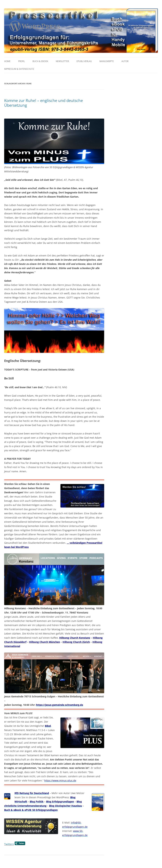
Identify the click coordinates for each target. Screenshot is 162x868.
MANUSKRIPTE (107, 61)
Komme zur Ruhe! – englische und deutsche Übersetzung (44, 103)
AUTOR (125, 61)
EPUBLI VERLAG (84, 61)
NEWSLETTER (62, 61)
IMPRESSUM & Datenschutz (19, 69)
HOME (7, 61)
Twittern (9, 844)
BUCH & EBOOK (40, 61)
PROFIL (21, 61)
